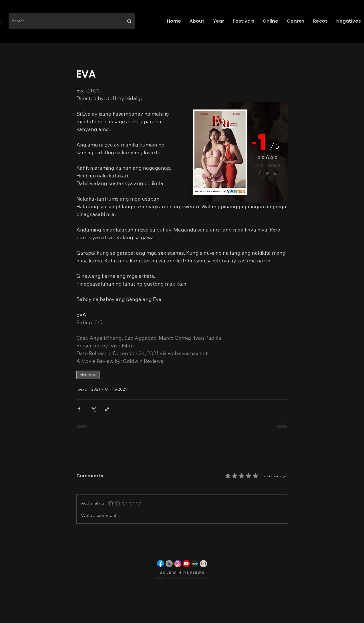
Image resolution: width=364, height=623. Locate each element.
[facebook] (161, 564)
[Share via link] (107, 409)
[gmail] (203, 564)
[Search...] (64, 21)
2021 (96, 389)
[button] (197, 21)
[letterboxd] (195, 564)
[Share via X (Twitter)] (93, 409)
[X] (169, 564)
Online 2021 (116, 389)
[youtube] (186, 564)
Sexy (82, 389)
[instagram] (178, 564)
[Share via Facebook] (79, 409)
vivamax (88, 375)
